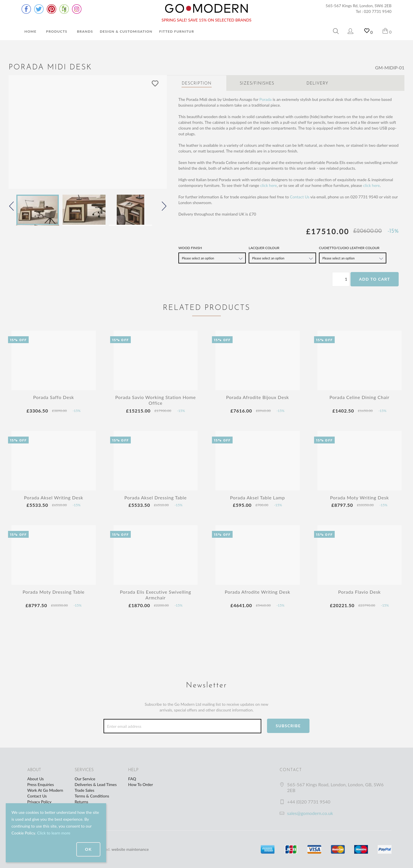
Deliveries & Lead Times (96, 784)
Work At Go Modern (45, 790)
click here (268, 185)
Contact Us (300, 197)
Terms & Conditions (92, 796)
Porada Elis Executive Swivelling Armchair (155, 595)
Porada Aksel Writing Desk (54, 497)
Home (30, 31)
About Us (36, 779)
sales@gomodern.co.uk (310, 813)
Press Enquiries (41, 784)
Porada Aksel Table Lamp (258, 497)
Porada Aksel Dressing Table (156, 497)
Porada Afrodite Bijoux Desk (257, 397)
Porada (265, 99)
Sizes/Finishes (257, 84)
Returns (81, 802)
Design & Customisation (126, 31)
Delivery (317, 84)
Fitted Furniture (178, 31)
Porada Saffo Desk (53, 397)
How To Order (141, 784)
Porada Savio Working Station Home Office (156, 400)
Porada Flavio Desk (360, 592)
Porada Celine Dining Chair (360, 397)
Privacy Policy (39, 802)
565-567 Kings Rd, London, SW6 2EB (359, 6)
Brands (85, 31)
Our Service (85, 779)
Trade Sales (84, 790)
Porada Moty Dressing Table (54, 592)
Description (196, 84)
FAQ (132, 779)
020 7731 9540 (378, 11)
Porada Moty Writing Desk (360, 497)
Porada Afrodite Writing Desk (258, 592)
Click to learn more (54, 833)
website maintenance (130, 849)
